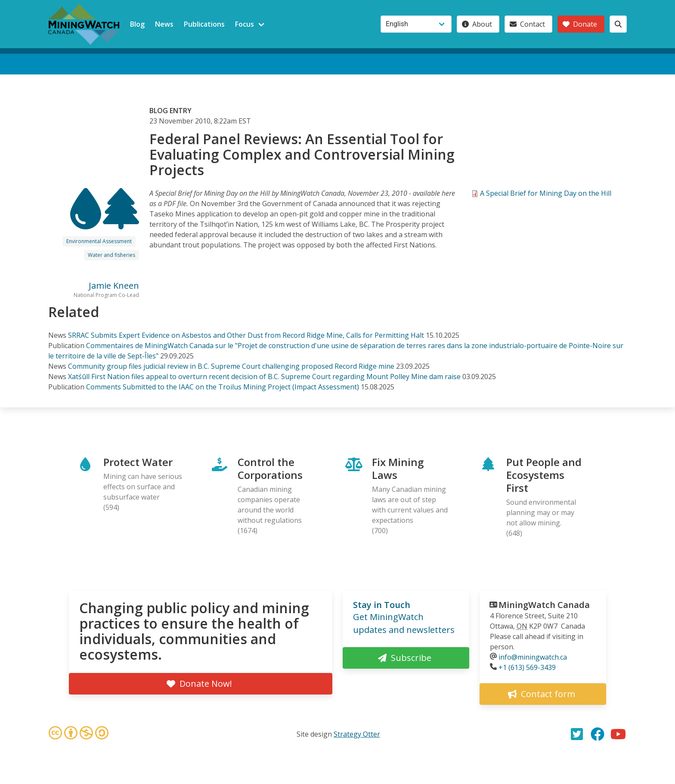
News (164, 24)
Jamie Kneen (114, 286)
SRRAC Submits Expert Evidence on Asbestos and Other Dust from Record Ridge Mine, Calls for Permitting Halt (246, 335)
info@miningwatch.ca (533, 657)
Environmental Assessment (99, 241)
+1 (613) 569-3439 (527, 667)
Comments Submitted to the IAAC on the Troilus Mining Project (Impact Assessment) (223, 387)
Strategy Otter (357, 734)
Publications (204, 24)
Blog (137, 24)
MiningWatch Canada (544, 605)
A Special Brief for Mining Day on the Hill (546, 193)
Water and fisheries (111, 255)
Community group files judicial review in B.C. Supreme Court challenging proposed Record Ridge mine (231, 366)
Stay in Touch (382, 605)
